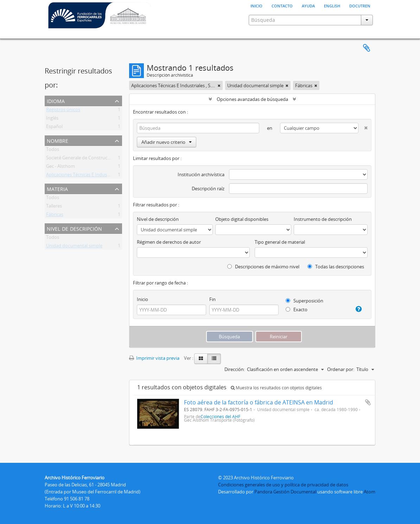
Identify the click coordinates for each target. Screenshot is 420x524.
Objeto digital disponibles (242, 219)
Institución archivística (201, 174)
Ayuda (308, 5)
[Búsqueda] (198, 128)
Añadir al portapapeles (368, 402)
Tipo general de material (280, 242)
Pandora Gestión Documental (285, 492)
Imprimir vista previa (154, 358)
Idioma (56, 100)
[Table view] (214, 359)
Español (54, 128)
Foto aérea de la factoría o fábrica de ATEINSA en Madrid (259, 402)
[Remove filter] (219, 85)
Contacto (282, 5)
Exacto (297, 309)
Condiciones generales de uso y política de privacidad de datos (283, 485)
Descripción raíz (208, 188)
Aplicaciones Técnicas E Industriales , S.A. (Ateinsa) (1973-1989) (110, 176)
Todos (53, 151)
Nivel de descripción (74, 228)
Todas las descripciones (336, 267)
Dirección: (235, 369)
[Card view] (201, 359)
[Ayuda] (357, 309)
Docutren (360, 5)
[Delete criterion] (363, 126)
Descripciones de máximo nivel (263, 267)
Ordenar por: (341, 369)
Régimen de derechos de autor (169, 242)
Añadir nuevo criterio (167, 142)
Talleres (54, 207)
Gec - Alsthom (61, 167)
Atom (370, 492)
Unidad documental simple (74, 247)
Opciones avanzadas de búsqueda (252, 99)
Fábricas (55, 216)
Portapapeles (367, 48)
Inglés (52, 119)
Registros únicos (63, 111)
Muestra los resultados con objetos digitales (276, 388)
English (332, 5)
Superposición (304, 301)
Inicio (256, 5)
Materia (57, 188)
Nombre (58, 140)
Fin (212, 299)
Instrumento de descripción (323, 219)
